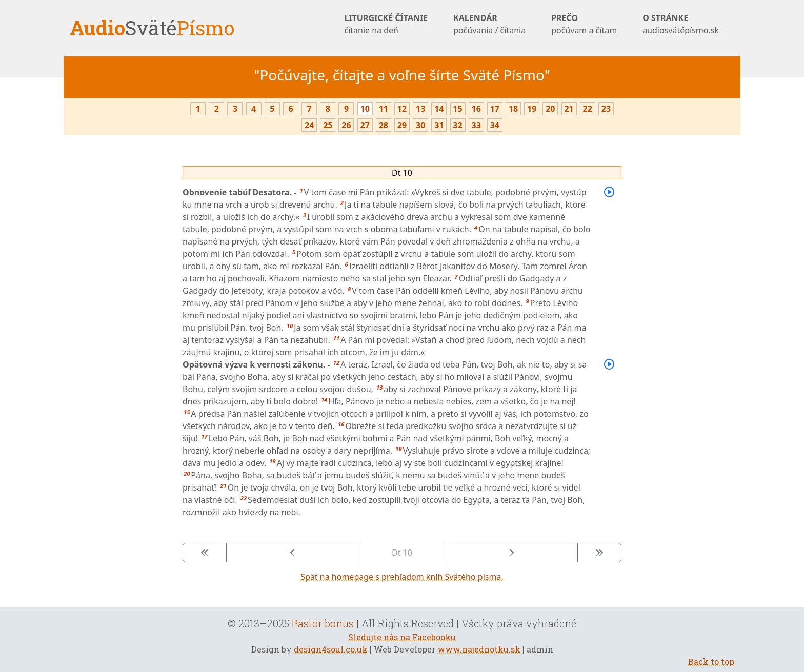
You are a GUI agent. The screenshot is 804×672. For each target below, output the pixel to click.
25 (328, 125)
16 (476, 109)
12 (402, 109)
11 (384, 109)
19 (532, 109)
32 (457, 125)
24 (309, 125)
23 (606, 109)
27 (365, 125)
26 (346, 125)
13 (420, 109)
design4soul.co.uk (331, 649)
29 (402, 125)
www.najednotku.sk (479, 649)
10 (365, 109)
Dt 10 (402, 173)
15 (457, 109)
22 (588, 109)
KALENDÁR (489, 24)
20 (550, 109)
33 (476, 125)
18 (513, 109)
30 (420, 125)
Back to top (711, 661)
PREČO (584, 24)
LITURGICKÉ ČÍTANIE (386, 24)
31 (439, 125)
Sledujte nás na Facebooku (402, 637)
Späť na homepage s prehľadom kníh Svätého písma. (402, 577)
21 (569, 109)
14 (439, 109)
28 (384, 125)
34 (495, 125)
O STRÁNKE (681, 24)
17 (495, 109)
